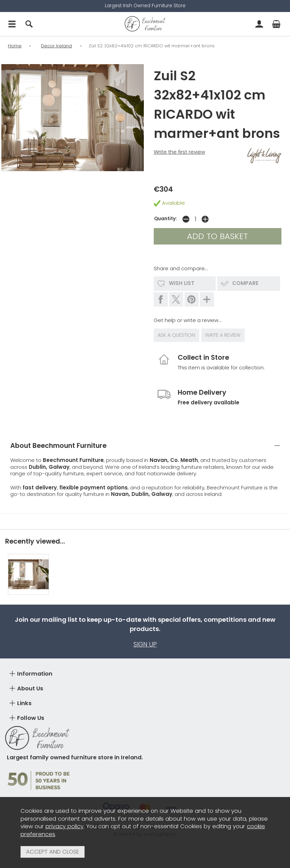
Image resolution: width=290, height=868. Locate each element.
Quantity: (166, 219)
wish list (182, 283)
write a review (224, 334)
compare (245, 283)
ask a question (177, 334)
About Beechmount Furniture (58, 443)
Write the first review (179, 152)
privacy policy (65, 826)
